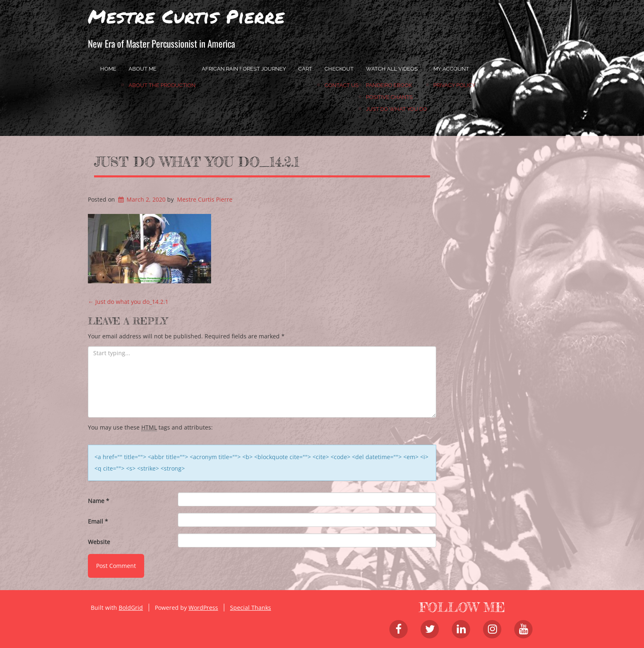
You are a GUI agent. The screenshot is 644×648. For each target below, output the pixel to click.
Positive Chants (389, 97)
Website (99, 542)
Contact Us (342, 85)
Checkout (339, 69)
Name (99, 501)
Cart (305, 69)
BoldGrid (131, 608)
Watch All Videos (392, 69)
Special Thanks (251, 608)
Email (98, 521)
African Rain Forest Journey (244, 69)
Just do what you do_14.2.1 (197, 162)
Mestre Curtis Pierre (186, 16)
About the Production (162, 85)
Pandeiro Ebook (389, 85)
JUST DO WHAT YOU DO (397, 109)
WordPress (203, 608)
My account (451, 69)
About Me (143, 69)
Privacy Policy (454, 85)
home (108, 69)
